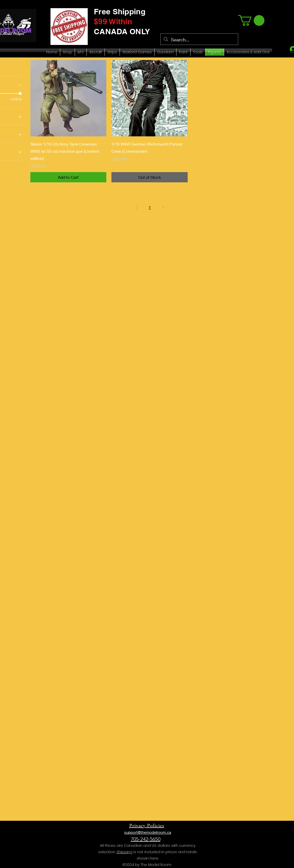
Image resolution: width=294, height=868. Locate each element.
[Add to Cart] (68, 177)
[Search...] (199, 40)
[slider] (20, 93)
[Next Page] (163, 207)
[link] (251, 20)
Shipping (124, 852)
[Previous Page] (136, 207)
